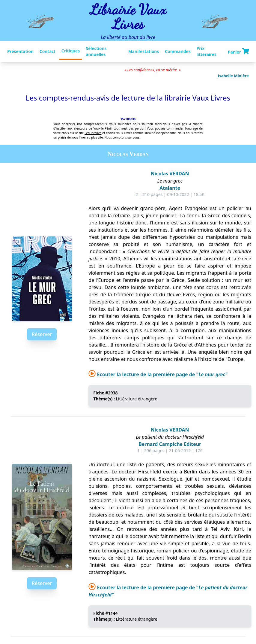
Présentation (20, 51)
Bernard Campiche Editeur (170, 444)
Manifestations (144, 51)
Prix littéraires (207, 51)
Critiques (71, 51)
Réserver (42, 334)
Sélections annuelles (96, 51)
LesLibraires (93, 133)
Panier (238, 51)
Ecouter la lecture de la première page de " (158, 374)
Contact (48, 51)
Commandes (178, 51)
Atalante (170, 188)
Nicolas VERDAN (170, 174)
